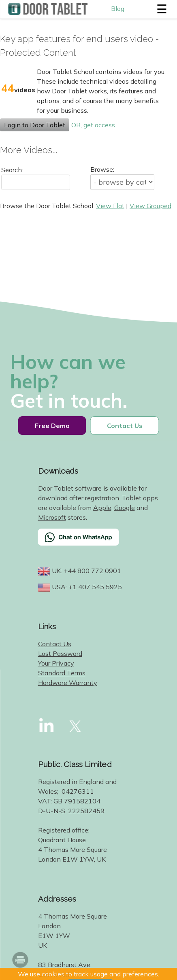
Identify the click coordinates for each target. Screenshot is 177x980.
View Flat (110, 206)
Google (125, 508)
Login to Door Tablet (35, 125)
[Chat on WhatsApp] (99, 542)
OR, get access (93, 125)
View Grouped (150, 206)
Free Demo (52, 426)
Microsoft (52, 517)
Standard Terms (62, 673)
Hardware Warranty (68, 683)
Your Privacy (56, 663)
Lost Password (60, 653)
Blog (118, 8)
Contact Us (125, 426)
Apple (102, 508)
